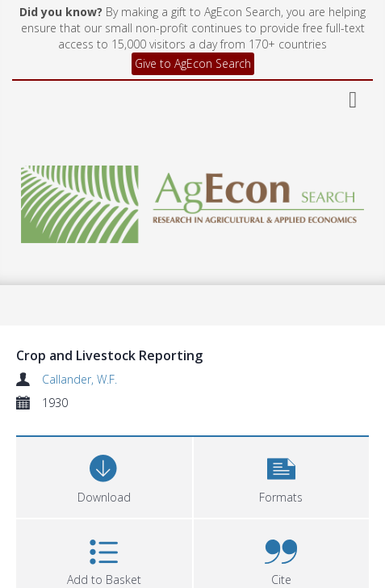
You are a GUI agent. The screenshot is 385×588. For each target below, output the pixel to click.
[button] (282, 475)
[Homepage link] (192, 200)
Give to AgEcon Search (193, 63)
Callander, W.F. (80, 379)
